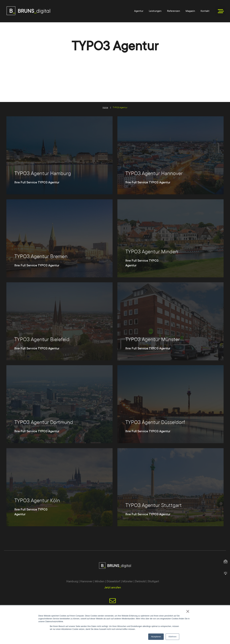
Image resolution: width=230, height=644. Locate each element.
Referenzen (174, 11)
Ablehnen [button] (172, 637)
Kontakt (205, 11)
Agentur (139, 11)
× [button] (188, 611)
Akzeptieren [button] (156, 637)
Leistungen (155, 11)
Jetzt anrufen (113, 587)
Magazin (190, 11)
